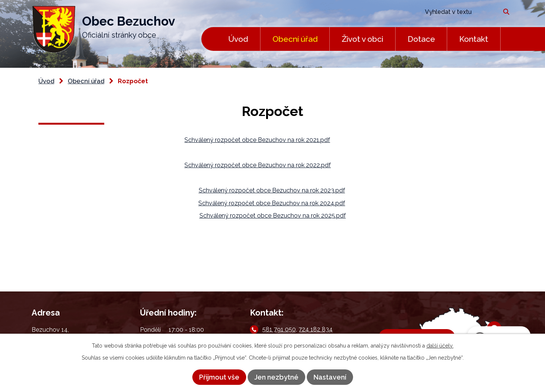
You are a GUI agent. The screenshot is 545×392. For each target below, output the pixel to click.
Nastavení (330, 377)
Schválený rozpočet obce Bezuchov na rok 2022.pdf (258, 165)
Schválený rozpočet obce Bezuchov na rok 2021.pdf (257, 140)
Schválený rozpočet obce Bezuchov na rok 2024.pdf (272, 203)
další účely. (440, 346)
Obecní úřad (295, 39)
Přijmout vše (219, 377)
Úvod (238, 39)
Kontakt (474, 39)
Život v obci (362, 39)
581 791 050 (279, 329)
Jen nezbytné (276, 377)
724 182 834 (316, 329)
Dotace (421, 39)
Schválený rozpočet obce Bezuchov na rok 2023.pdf (272, 190)
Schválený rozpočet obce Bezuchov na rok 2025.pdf (273, 216)
